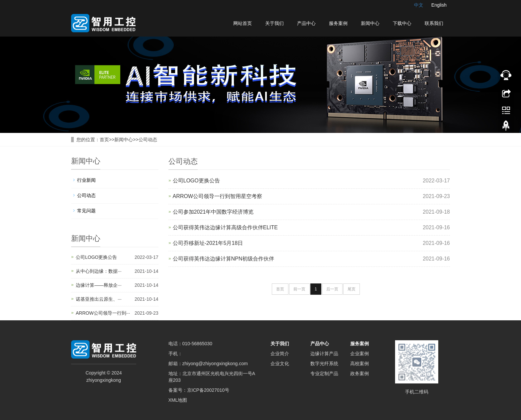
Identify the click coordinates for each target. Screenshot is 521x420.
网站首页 (243, 23)
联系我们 (434, 23)
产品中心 (306, 23)
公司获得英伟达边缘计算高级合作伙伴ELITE (225, 227)
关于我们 (274, 23)
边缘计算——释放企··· (99, 285)
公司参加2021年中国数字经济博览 (213, 212)
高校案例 (360, 364)
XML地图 (178, 400)
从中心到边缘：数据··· (99, 271)
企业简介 (280, 354)
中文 (419, 5)
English (439, 5)
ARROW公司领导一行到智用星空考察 (217, 196)
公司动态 (148, 140)
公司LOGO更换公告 (196, 181)
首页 (104, 140)
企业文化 (280, 364)
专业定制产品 (324, 373)
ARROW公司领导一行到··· (103, 313)
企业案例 (360, 354)
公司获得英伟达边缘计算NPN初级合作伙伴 (224, 259)
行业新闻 (86, 180)
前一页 (299, 289)
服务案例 (338, 23)
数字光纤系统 (324, 364)
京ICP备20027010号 (208, 390)
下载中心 (402, 23)
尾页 (352, 289)
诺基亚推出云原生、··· (99, 299)
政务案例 (360, 373)
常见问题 (86, 211)
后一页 (332, 289)
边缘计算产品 (324, 354)
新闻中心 (370, 23)
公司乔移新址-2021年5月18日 (208, 243)
